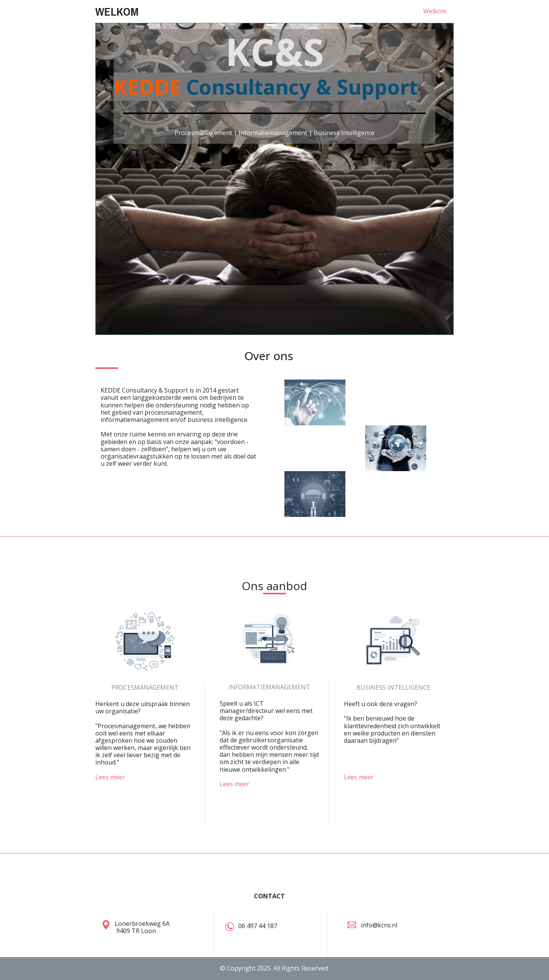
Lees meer (110, 777)
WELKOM (117, 11)
